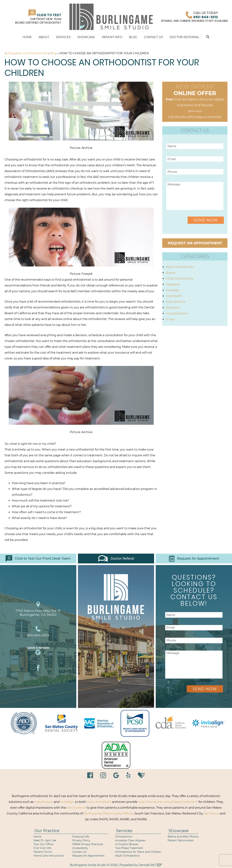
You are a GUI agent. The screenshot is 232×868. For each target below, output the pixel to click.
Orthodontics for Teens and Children (138, 852)
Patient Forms (43, 852)
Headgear (173, 284)
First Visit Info (42, 848)
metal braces (44, 802)
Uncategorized (177, 313)
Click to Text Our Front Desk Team (38, 559)
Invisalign (173, 290)
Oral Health (174, 296)
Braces (171, 273)
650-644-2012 (184, 117)
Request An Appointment (194, 559)
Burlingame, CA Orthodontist (26, 53)
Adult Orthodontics (180, 267)
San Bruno (212, 813)
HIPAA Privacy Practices (88, 844)
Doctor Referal (116, 559)
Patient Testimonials (181, 840)
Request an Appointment (195, 243)
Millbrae (128, 813)
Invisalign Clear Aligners (130, 840)
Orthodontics (176, 302)
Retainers (173, 308)
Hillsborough (111, 813)
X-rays (170, 319)
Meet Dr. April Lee (45, 840)
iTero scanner (76, 808)
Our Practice (47, 831)
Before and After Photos (183, 837)
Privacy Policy (81, 840)
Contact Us (153, 37)
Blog (133, 37)
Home (27, 37)
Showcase (86, 37)
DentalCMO (150, 865)
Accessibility (80, 848)
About (44, 37)
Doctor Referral (185, 37)
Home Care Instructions (49, 856)
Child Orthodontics (180, 279)
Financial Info (81, 837)
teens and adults (99, 802)
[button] (208, 37)
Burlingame (92, 813)
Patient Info (112, 37)
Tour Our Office (43, 844)
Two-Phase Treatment (129, 848)
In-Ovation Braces (127, 844)
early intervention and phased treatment (168, 802)
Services (63, 37)
